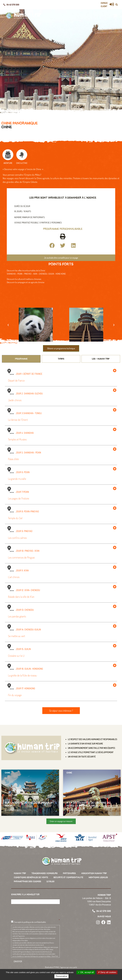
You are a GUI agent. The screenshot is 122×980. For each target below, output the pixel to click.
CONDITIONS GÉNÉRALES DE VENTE (31, 877)
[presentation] (32, 911)
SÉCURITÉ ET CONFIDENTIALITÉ (68, 877)
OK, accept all (86, 972)
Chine (7, 127)
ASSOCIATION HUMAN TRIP (94, 873)
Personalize (61, 976)
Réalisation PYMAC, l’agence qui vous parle (61, 967)
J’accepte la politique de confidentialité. (30, 922)
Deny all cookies (107, 972)
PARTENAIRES (69, 873)
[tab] (21, 359)
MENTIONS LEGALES (98, 877)
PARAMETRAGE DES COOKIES (27, 881)
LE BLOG (50, 881)
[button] (117, 5)
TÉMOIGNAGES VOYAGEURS (44, 873)
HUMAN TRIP (20, 873)
